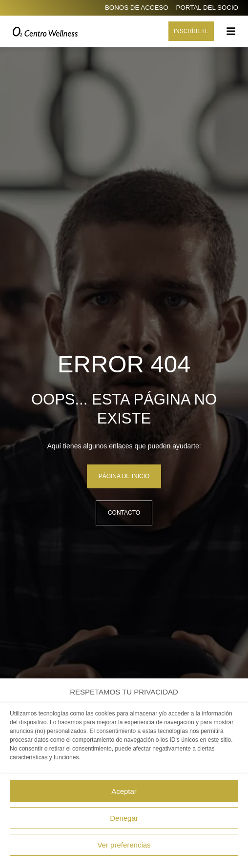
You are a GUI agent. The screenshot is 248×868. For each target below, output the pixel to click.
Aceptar (124, 791)
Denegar (124, 818)
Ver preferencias (124, 845)
